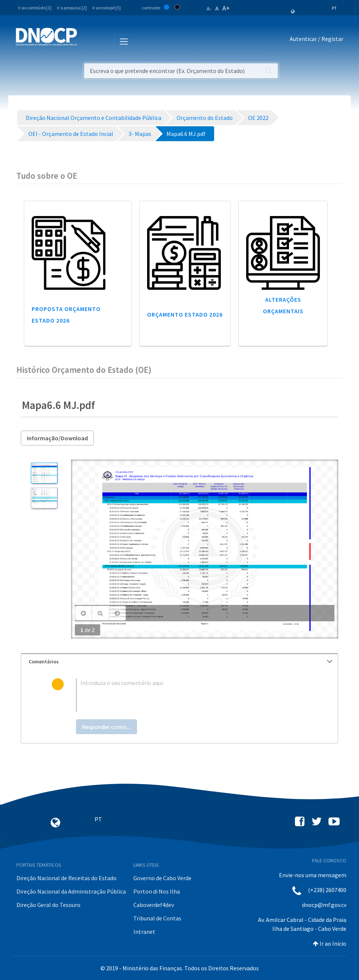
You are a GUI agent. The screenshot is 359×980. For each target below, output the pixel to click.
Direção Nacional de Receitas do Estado (66, 878)
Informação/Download (57, 438)
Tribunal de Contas (157, 918)
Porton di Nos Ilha (157, 891)
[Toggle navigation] (87, 40)
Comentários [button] (180, 662)
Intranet (144, 932)
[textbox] (192, 695)
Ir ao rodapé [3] (107, 8)
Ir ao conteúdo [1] (35, 8)
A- (209, 9)
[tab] (179, 662)
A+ (226, 8)
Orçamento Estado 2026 (185, 314)
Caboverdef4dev (154, 905)
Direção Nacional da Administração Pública (71, 891)
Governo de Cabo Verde (162, 878)
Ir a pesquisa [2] (72, 8)
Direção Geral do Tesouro (48, 905)
